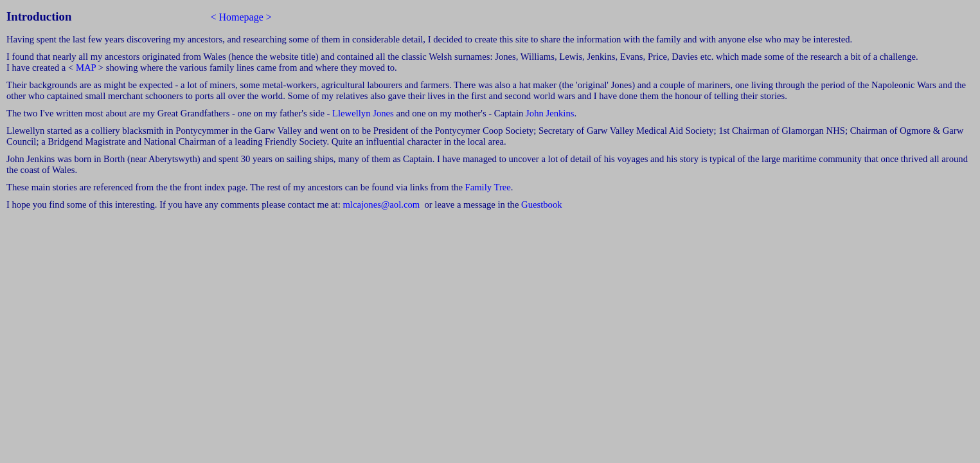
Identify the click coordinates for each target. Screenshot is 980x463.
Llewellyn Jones (364, 113)
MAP (86, 68)
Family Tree (488, 187)
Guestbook (542, 204)
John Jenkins (550, 113)
